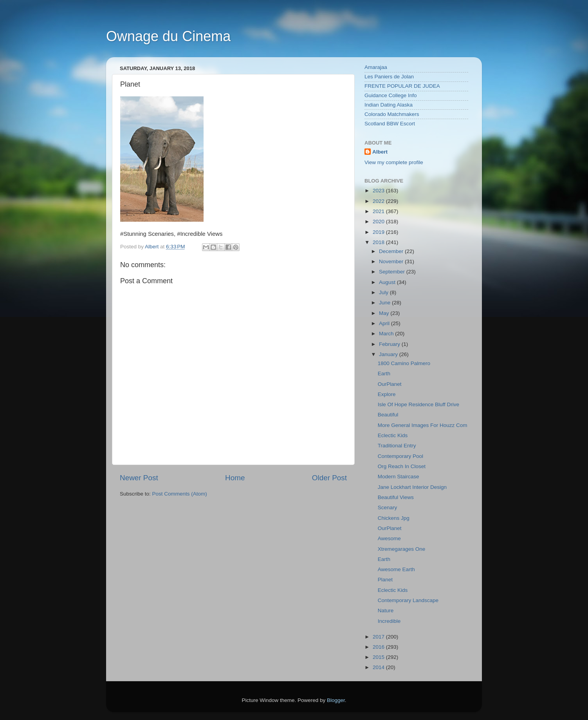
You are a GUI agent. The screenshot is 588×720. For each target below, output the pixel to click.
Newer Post (139, 478)
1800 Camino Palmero (404, 363)
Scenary (388, 507)
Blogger (336, 700)
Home (235, 478)
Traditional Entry (397, 446)
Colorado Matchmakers (392, 114)
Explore (387, 394)
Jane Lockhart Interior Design (412, 487)
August (388, 282)
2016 (379, 647)
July (384, 292)
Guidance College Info (391, 95)
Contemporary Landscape (408, 600)
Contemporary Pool (400, 456)
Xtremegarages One (402, 549)
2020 (379, 222)
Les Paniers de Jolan (389, 77)
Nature (386, 611)
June (385, 303)
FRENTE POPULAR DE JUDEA (402, 86)
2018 (379, 242)
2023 (379, 191)
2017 (379, 637)
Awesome (389, 538)
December (392, 251)
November (392, 261)
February (390, 344)
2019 (379, 232)
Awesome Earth (396, 569)
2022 (379, 201)
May (385, 313)
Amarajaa (376, 67)
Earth (384, 374)
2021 (379, 211)
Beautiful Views (396, 497)
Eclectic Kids (393, 435)
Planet (385, 580)
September (393, 272)
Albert (380, 152)
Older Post (329, 478)
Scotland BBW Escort (390, 124)
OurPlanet (390, 384)
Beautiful (388, 415)
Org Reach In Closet (402, 466)
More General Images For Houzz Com (423, 425)
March (387, 334)
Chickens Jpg (394, 518)
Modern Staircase (399, 477)
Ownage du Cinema (168, 36)
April (385, 323)
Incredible (389, 621)
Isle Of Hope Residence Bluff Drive (418, 404)
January (389, 354)
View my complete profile (394, 162)
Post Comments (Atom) (180, 494)
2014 (379, 667)
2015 (379, 657)
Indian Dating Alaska (389, 105)
